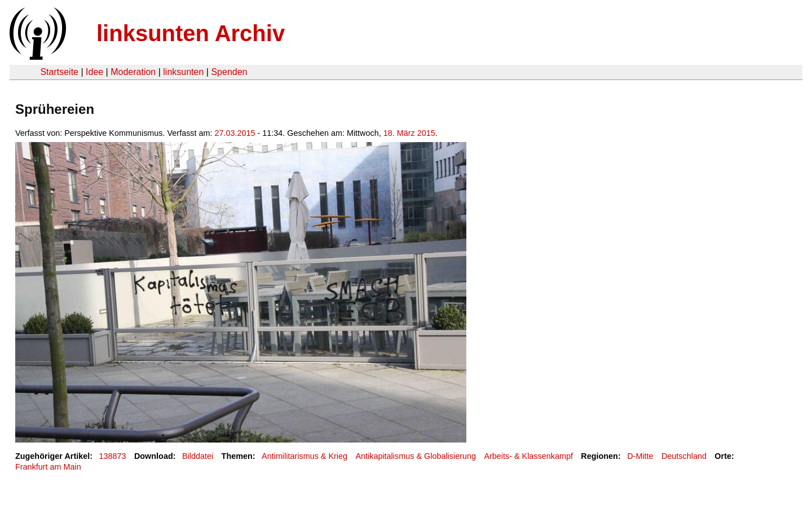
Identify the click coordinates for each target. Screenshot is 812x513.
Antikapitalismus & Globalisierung (416, 456)
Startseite (59, 72)
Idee (94, 72)
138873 (113, 456)
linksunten (183, 72)
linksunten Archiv (191, 33)
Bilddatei (198, 456)
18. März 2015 (409, 133)
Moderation (133, 72)
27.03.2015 (235, 133)
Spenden (229, 72)
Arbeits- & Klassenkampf (528, 456)
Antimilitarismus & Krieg (304, 456)
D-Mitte (640, 456)
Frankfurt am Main (48, 467)
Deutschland (684, 456)
